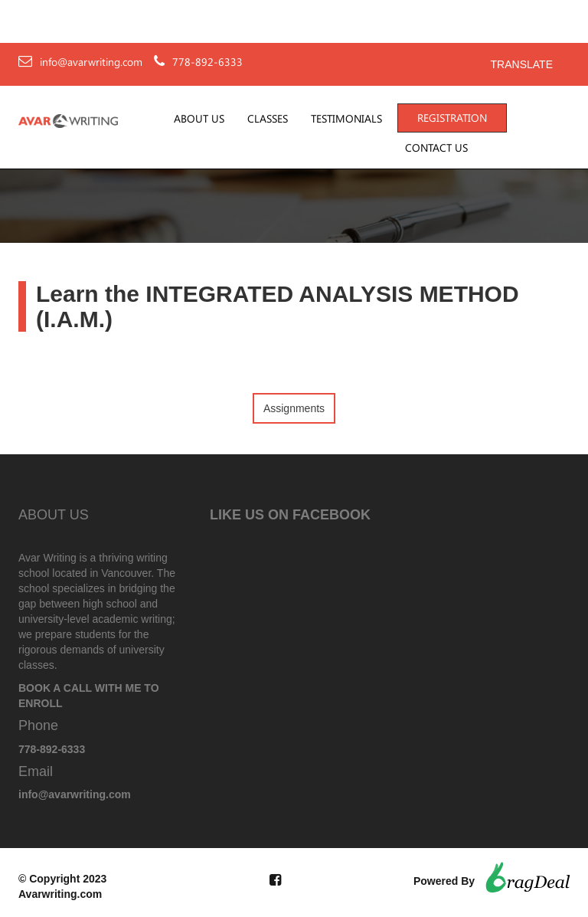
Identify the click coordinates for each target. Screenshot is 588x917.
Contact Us (436, 148)
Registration (452, 118)
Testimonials (346, 119)
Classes (268, 119)
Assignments (294, 408)
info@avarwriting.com (91, 62)
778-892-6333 (207, 62)
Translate (522, 64)
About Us (199, 119)
